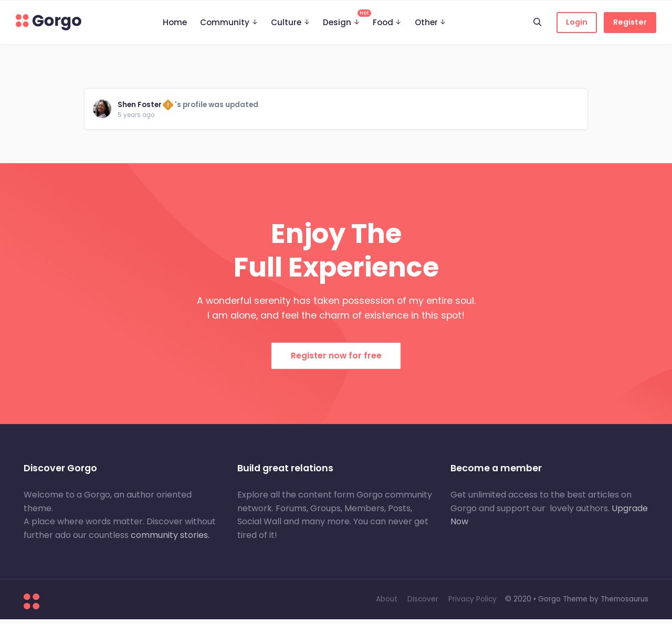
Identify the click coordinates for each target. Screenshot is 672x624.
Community (225, 22)
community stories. (170, 540)
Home (175, 22)
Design (344, 19)
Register (630, 22)
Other (426, 22)
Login (577, 22)
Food (383, 22)
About (387, 604)
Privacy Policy (472, 604)
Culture (286, 22)
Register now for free (336, 360)
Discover (423, 604)
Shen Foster (142, 107)
